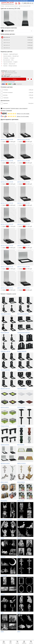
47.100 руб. (28, 226)
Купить (14, 79)
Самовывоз (18, 98)
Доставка (18, 95)
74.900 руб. (11, 248)
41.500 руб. (11, 163)
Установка (18, 90)
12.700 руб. (28, 269)
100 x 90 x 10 (18, 48)
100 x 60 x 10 (18, 40)
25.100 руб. (11, 184)
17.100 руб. (11, 226)
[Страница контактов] (19, 3)
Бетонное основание (18, 92)
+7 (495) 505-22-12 (27, 3)
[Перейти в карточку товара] (3, 142)
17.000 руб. (11, 142)
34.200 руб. (28, 163)
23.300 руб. (28, 142)
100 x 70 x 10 (18, 43)
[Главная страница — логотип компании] (8, 3)
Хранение (18, 103)
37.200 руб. (11, 269)
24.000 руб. (28, 205)
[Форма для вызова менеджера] (16, 3)
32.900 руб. (11, 290)
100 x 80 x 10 (18, 45)
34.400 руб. (11, 205)
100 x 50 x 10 (18, 37)
